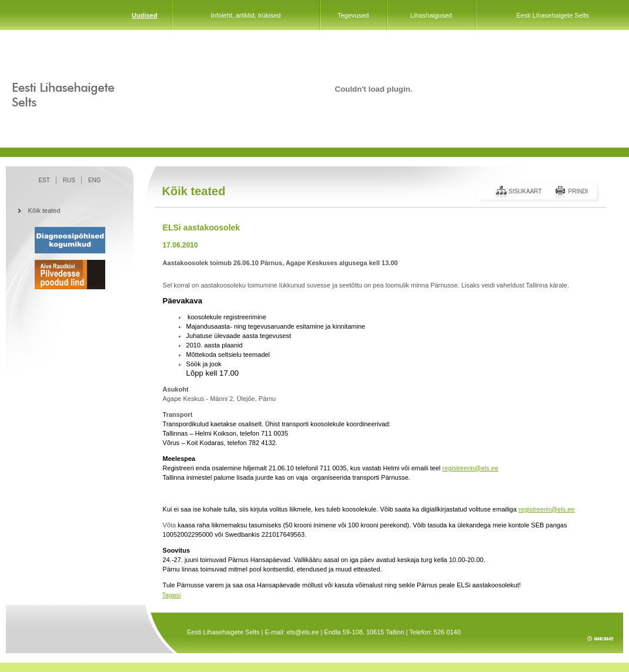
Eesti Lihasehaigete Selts (553, 15)
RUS (69, 180)
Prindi (578, 191)
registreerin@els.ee (470, 468)
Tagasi (172, 595)
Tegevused (353, 15)
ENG (95, 180)
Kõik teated (44, 210)
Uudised (144, 15)
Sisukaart (525, 191)
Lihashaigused (431, 15)
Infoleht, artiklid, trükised (246, 15)
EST (44, 180)
